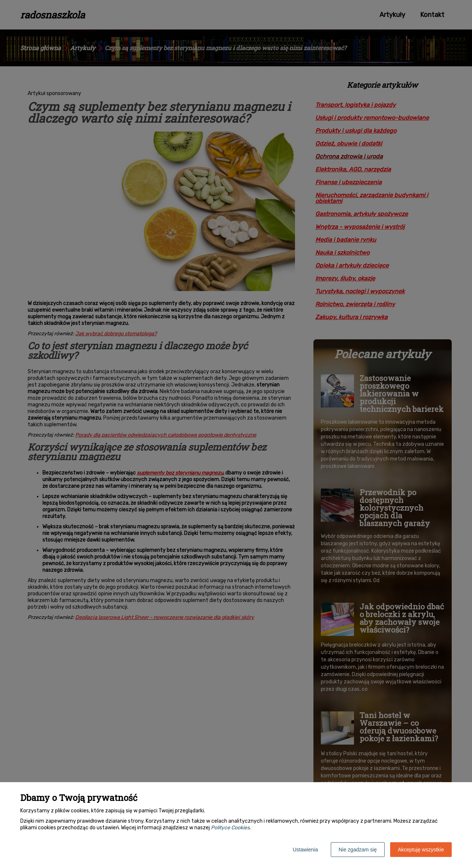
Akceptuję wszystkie (421, 850)
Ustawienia (305, 850)
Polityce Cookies (230, 828)
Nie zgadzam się (358, 850)
